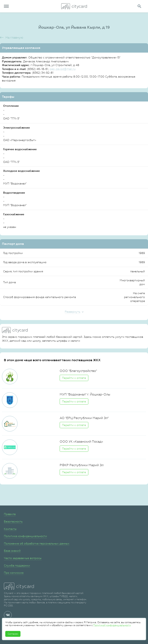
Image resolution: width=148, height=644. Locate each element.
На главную (14, 37)
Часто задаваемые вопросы (23, 558)
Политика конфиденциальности (25, 536)
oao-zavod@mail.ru (62, 69)
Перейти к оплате (74, 378)
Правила (10, 514)
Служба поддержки (17, 565)
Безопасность (13, 521)
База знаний (12, 551)
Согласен (13, 634)
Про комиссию (14, 573)
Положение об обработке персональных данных (37, 543)
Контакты (10, 529)
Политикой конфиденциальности (112, 625)
